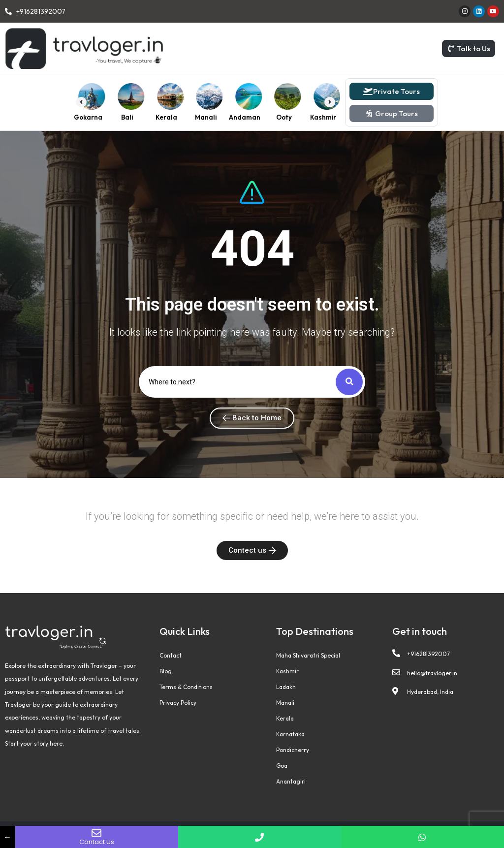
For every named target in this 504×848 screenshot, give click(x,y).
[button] (81, 102)
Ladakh (286, 687)
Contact (171, 655)
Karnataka (290, 734)
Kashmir (287, 671)
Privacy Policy (178, 703)
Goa (282, 766)
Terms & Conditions (186, 687)
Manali (285, 703)
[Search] (239, 382)
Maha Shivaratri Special (308, 655)
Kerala (285, 718)
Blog (166, 671)
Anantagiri (291, 781)
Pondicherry (293, 750)
